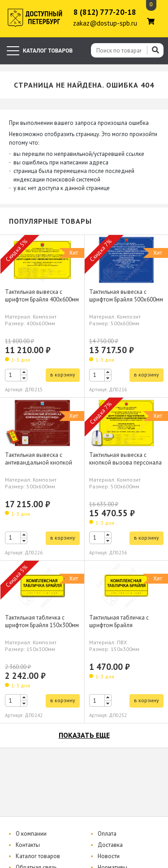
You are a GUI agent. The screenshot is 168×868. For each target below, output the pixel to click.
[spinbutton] (16, 375)
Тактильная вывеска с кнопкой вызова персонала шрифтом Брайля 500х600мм (126, 463)
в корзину (63, 374)
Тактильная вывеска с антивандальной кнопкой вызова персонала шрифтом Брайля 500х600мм (42, 466)
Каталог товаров (38, 856)
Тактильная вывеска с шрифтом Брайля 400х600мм (42, 296)
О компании (31, 834)
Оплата (107, 834)
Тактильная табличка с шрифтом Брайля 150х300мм (42, 621)
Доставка (110, 845)
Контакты (28, 845)
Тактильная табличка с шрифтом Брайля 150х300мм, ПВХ (119, 625)
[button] (24, 372)
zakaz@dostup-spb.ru (105, 23)
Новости (109, 856)
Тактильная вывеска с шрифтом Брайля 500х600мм (126, 296)
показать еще (84, 735)
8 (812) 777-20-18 (105, 12)
